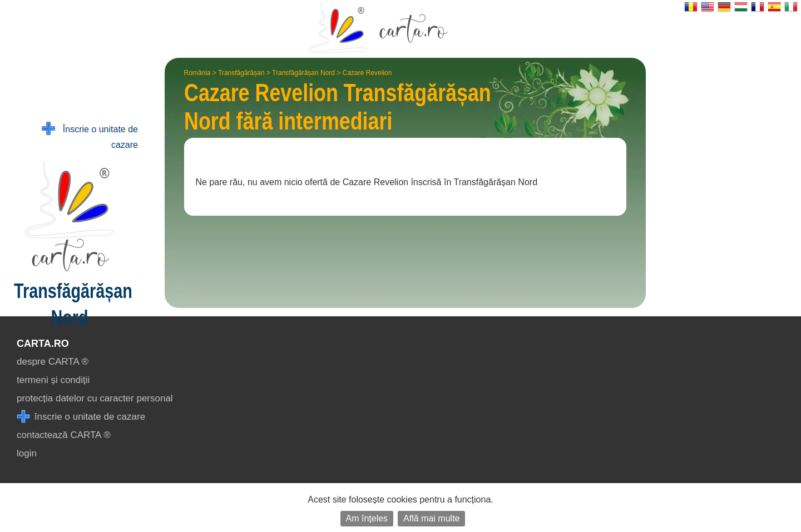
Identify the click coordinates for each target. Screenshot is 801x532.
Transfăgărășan (241, 73)
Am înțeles (367, 518)
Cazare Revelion (367, 73)
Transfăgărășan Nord (303, 73)
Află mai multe (431, 518)
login (27, 453)
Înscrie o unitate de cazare (90, 136)
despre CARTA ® (53, 362)
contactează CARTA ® (64, 435)
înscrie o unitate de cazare (81, 417)
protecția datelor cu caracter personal (95, 398)
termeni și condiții (53, 380)
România (197, 73)
